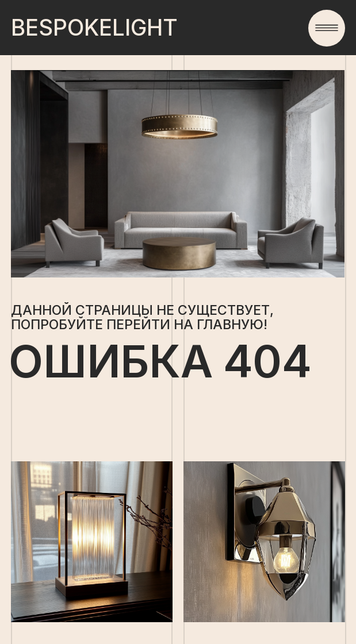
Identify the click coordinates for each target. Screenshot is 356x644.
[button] (327, 28)
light (94, 28)
